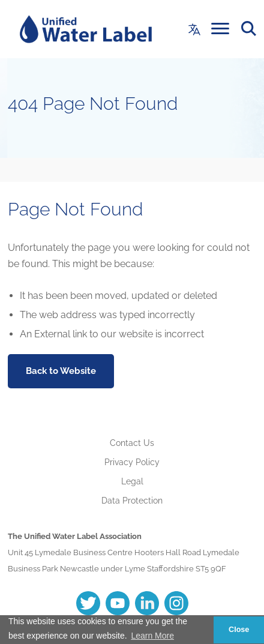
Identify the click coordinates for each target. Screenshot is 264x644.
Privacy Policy (132, 462)
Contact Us (132, 443)
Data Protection (132, 501)
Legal (132, 481)
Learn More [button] (152, 636)
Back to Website (61, 371)
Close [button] (239, 630)
